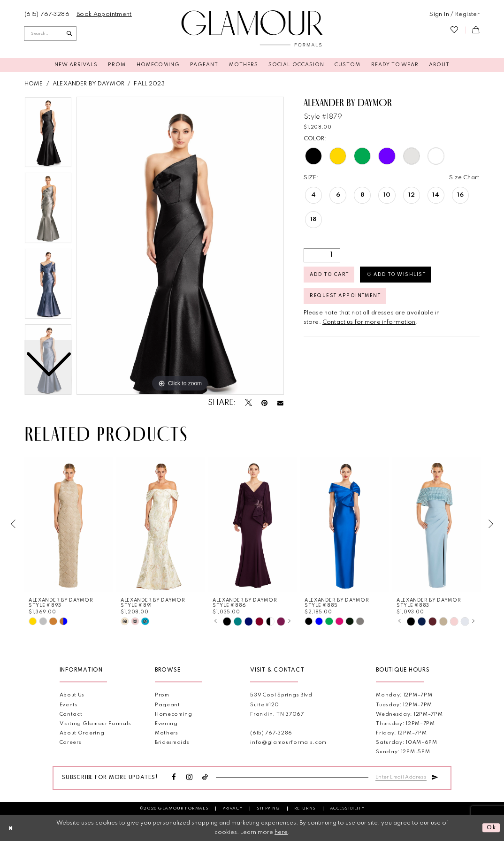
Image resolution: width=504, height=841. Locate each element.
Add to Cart (329, 275)
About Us (72, 695)
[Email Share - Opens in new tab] (280, 403)
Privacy (233, 808)
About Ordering (82, 733)
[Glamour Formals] (252, 29)
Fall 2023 (149, 84)
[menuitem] (47, 15)
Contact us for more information (369, 322)
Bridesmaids (172, 743)
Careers (71, 743)
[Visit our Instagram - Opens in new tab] (190, 778)
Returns (305, 808)
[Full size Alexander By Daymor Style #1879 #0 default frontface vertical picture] (180, 246)
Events (69, 705)
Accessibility (347, 808)
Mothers (167, 733)
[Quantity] (322, 255)
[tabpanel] (180, 246)
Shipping (268, 808)
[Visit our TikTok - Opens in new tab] (205, 778)
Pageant (168, 705)
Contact (71, 715)
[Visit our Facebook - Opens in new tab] (174, 778)
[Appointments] (104, 15)
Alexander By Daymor (88, 84)
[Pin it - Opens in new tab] (264, 404)
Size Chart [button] (464, 178)
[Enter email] (401, 776)
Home (34, 84)
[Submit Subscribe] (435, 776)
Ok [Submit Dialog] (492, 828)
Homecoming (174, 715)
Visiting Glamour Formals (95, 724)
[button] (454, 15)
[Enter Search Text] (50, 33)
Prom (162, 695)
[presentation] (69, 524)
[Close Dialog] (11, 828)
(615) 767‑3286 (271, 733)
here (281, 832)
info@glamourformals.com (288, 743)
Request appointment (345, 296)
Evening (166, 724)
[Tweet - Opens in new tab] (248, 403)
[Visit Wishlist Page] (454, 30)
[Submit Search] (69, 33)
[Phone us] (47, 15)
